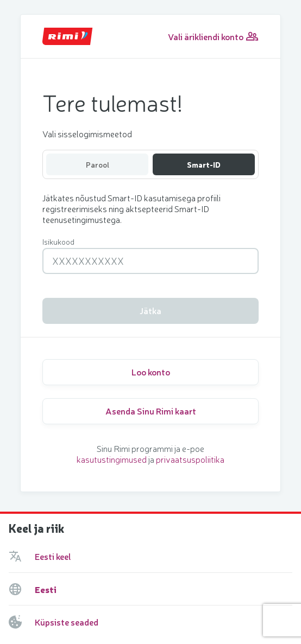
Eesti (46, 589)
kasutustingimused (112, 459)
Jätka (150, 310)
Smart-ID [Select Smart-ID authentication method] (204, 164)
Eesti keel (53, 556)
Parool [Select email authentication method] (98, 164)
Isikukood (58, 241)
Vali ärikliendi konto (213, 36)
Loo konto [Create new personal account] (151, 372)
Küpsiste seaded (67, 622)
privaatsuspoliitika (190, 459)
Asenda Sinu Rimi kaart (151, 411)
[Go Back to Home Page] (67, 36)
